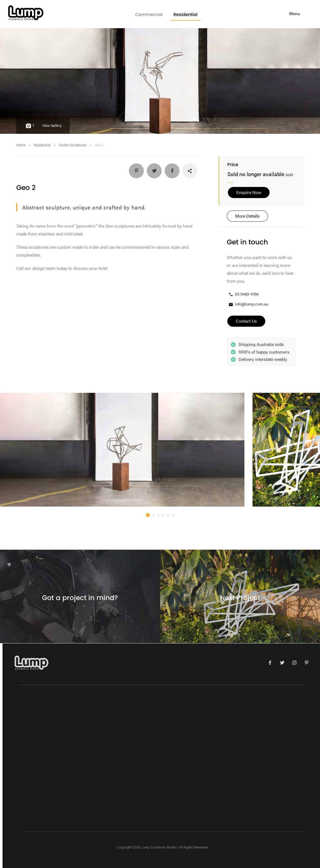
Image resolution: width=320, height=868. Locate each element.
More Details (247, 216)
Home (21, 145)
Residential (185, 14)
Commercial (149, 14)
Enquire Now (249, 192)
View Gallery (52, 125)
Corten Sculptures (72, 145)
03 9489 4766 (243, 294)
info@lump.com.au (248, 304)
